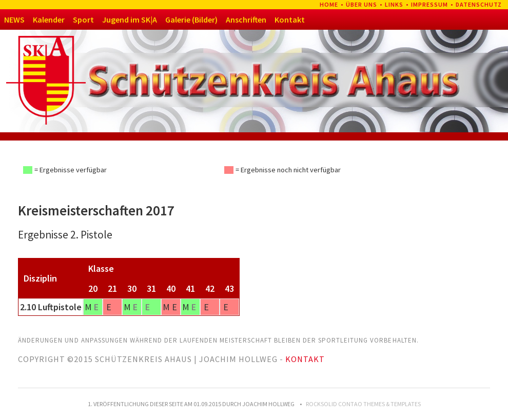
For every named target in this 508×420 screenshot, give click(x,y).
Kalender (49, 19)
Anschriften (246, 19)
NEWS (14, 19)
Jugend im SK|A (130, 19)
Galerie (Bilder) (191, 19)
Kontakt (290, 19)
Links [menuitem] (394, 4)
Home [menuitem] (329, 4)
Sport (83, 19)
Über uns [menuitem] (362, 4)
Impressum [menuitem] (429, 4)
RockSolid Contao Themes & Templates (363, 404)
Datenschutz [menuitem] (479, 4)
